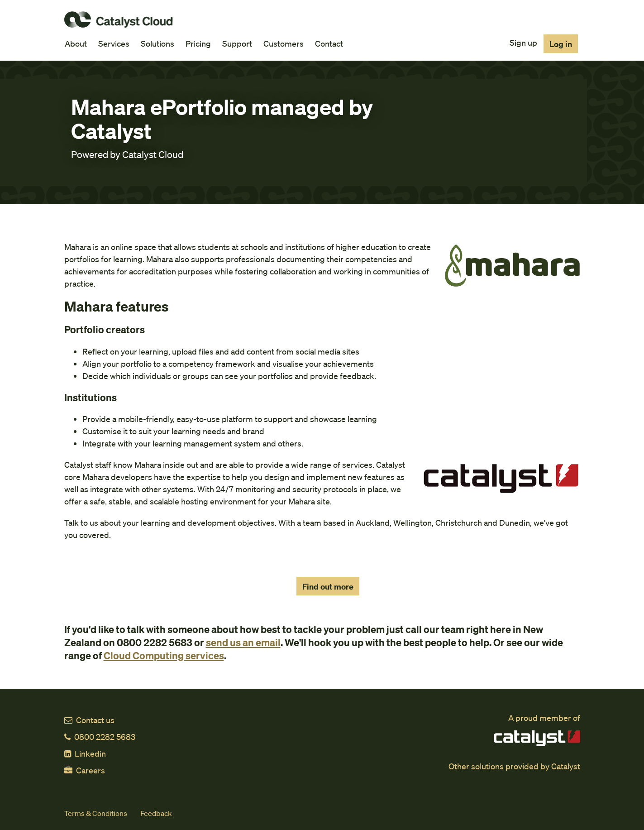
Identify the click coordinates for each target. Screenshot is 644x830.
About (76, 43)
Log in (561, 44)
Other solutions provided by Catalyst (514, 766)
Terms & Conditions (96, 813)
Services (114, 43)
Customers (284, 43)
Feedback (156, 813)
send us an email (243, 642)
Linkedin (85, 753)
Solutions (157, 43)
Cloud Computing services (164, 655)
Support (237, 43)
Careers (85, 770)
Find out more (328, 586)
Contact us (89, 720)
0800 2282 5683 (100, 736)
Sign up (523, 42)
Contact (329, 43)
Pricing (198, 43)
